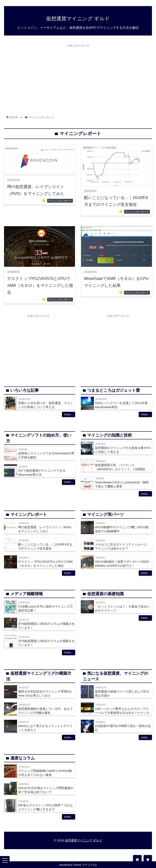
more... (69, 414)
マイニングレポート (60, 201)
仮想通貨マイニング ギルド (78, 18)
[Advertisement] (78, 78)
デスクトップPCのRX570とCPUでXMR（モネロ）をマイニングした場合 (40, 285)
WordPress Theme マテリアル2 (78, 865)
